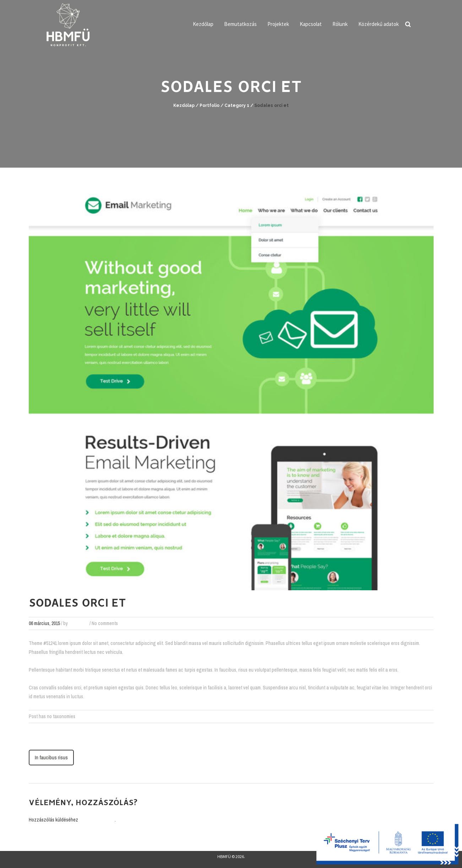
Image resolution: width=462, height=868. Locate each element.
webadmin (79, 623)
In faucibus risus (51, 757)
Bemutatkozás (240, 24)
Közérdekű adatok (379, 24)
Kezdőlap (203, 24)
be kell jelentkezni (97, 820)
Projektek (278, 24)
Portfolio (210, 105)
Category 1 (237, 105)
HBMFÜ (224, 856)
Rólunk (340, 24)
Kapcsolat (311, 24)
